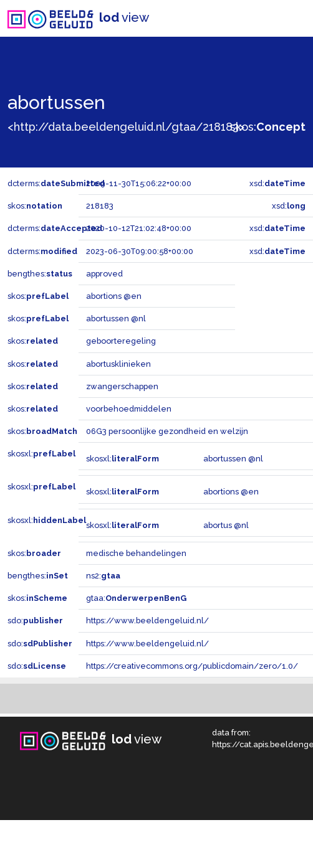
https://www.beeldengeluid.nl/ (147, 620)
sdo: (35, 620)
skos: (268, 127)
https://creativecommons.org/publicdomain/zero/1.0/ (192, 666)
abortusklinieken (118, 364)
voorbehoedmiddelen (129, 409)
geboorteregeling (121, 341)
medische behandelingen (136, 553)
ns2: (103, 576)
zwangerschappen (122, 386)
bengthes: (40, 274)
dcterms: (56, 183)
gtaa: (136, 598)
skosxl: (41, 454)
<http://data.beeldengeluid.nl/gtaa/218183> (126, 127)
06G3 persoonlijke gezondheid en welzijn (167, 431)
